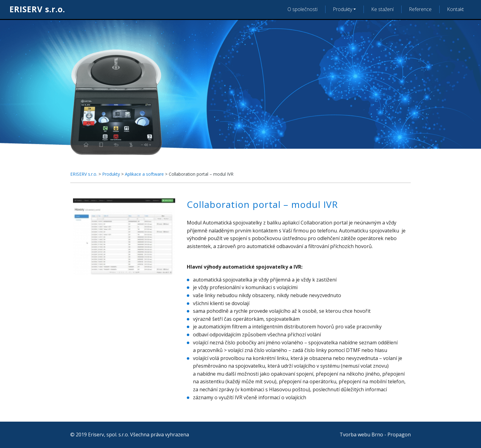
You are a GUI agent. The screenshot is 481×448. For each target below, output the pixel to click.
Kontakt (455, 9)
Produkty (342, 9)
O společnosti (302, 9)
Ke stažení (382, 9)
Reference (420, 9)
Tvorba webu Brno (361, 435)
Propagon (399, 435)
